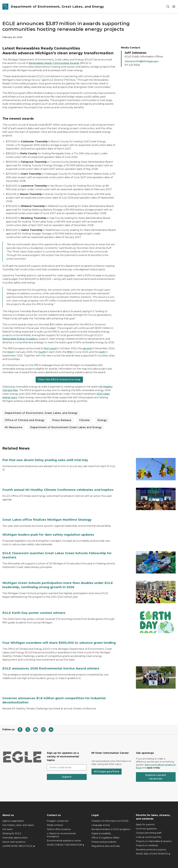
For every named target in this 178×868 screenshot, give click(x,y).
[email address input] (67, 751)
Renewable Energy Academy (20, 339)
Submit (67, 761)
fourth (42, 352)
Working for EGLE (12, 817)
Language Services (135, 860)
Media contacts (55, 809)
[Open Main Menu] (174, 7)
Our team (7, 813)
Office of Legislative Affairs (105, 822)
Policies (52, 860)
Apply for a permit (145, 808)
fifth (70, 352)
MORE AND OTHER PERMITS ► (153, 838)
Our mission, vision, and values (18, 809)
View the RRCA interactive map (59, 380)
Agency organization (13, 805)
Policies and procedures (104, 826)
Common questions (146, 813)
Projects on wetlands (147, 829)
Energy (102, 420)
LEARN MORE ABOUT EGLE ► (19, 830)
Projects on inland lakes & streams (154, 825)
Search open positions (14, 826)
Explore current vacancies (156, 761)
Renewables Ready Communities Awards (54, 63)
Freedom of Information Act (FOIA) (110, 805)
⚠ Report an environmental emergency (61, 819)
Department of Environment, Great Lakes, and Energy (41, 413)
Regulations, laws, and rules (106, 830)
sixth (102, 352)
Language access (101, 809)
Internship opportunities (15, 822)
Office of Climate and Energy (25, 420)
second (87, 348)
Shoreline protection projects (151, 834)
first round (50, 348)
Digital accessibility (101, 817)
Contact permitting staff (149, 817)
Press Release (62, 420)
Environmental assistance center (64, 825)
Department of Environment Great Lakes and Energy (66, 427)
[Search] (168, 7)
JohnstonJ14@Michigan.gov (142, 61)
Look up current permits (149, 821)
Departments (119, 860)
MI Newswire (14, 427)
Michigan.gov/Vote (107, 756)
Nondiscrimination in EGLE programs (111, 813)
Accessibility (66, 860)
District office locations (59, 813)
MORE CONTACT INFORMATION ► (66, 829)
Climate (84, 420)
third (10, 352)
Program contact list (58, 805)
